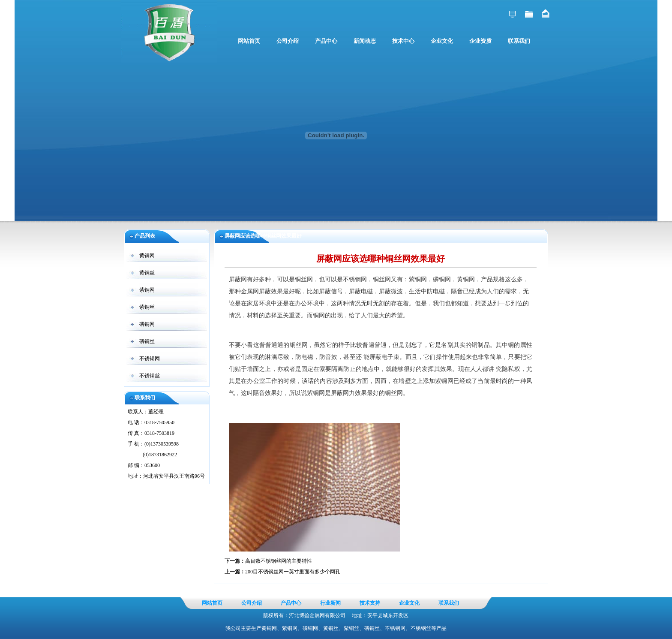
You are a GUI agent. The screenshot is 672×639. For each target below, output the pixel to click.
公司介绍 (288, 41)
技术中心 (403, 41)
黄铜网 (147, 256)
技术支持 (370, 603)
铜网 (319, 315)
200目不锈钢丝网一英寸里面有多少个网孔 (293, 572)
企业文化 (442, 41)
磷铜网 (147, 324)
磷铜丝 (147, 341)
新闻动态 (365, 41)
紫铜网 (147, 290)
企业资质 (480, 41)
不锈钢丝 (150, 376)
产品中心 (326, 41)
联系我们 (519, 41)
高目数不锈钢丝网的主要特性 (279, 561)
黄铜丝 (147, 273)
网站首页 (249, 41)
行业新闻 (330, 603)
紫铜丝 (147, 307)
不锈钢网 (150, 359)
